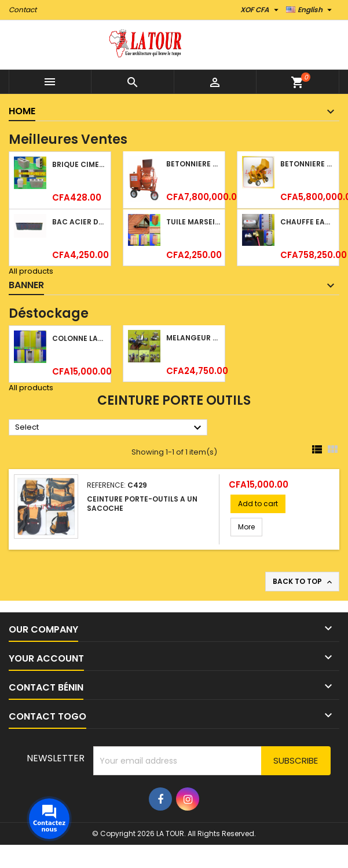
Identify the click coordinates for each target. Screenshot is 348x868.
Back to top (303, 582)
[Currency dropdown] (261, 10)
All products (31, 271)
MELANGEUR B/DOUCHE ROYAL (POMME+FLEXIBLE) (193, 338)
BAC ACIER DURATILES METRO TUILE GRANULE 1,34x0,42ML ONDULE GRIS (79, 222)
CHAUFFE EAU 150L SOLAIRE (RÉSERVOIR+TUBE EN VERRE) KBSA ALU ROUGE (307, 222)
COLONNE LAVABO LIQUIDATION (79, 338)
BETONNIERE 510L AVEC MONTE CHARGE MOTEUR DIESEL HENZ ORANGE (193, 164)
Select (110, 428)
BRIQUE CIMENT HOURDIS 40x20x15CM (79, 164)
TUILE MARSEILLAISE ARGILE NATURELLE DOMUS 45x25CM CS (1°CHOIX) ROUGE (193, 222)
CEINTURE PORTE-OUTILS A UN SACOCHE (142, 504)
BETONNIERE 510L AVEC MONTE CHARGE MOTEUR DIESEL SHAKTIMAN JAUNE (307, 164)
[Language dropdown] (310, 10)
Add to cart (258, 504)
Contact (23, 10)
